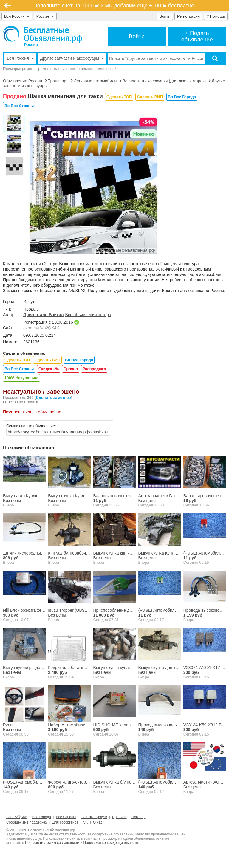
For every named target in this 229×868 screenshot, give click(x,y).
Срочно (71, 369)
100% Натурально (21, 378)
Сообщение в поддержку (27, 822)
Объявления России (23, 81)
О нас (98, 822)
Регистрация (188, 16)
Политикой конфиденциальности (111, 843)
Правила (119, 817)
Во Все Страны (19, 106)
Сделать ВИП (150, 97)
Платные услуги (94, 817)
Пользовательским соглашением (52, 843)
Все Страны (66, 817)
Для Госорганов (65, 822)
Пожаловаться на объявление (32, 412)
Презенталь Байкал (44, 315)
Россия (45, 16)
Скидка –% (49, 369)
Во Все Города (182, 97)
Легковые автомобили (95, 81)
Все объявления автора (88, 315)
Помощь (138, 817)
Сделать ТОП (119, 97)
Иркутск (31, 302)
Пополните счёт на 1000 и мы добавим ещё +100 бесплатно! (114, 6)
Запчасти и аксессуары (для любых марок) (164, 81)
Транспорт (58, 81)
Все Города (42, 817)
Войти (165, 16)
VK (86, 822)
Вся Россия (17, 16)
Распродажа (94, 369)
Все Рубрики (17, 817)
